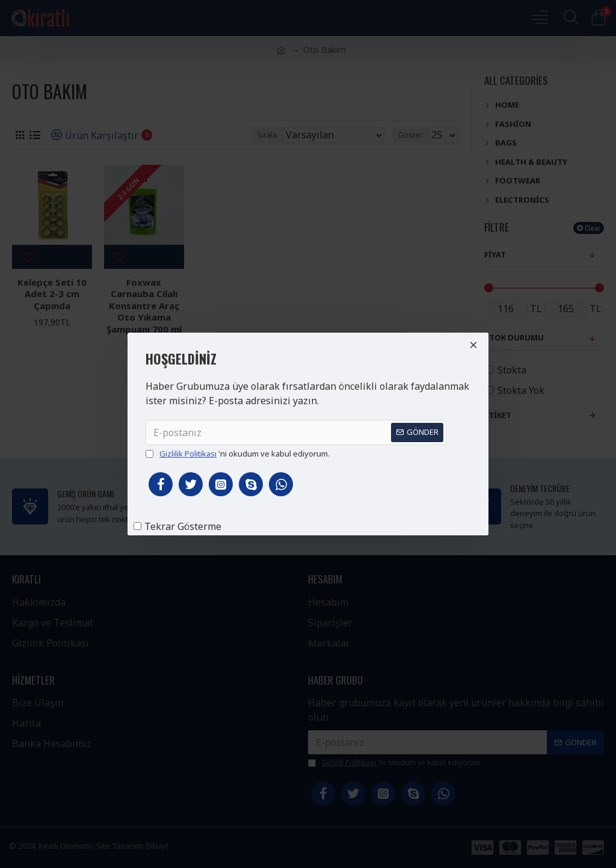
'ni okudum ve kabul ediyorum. (238, 454)
